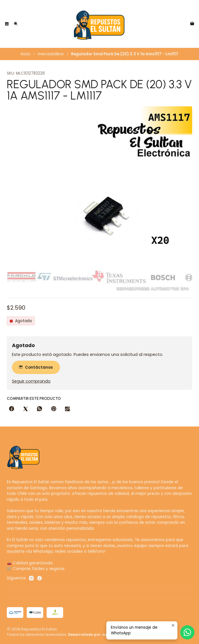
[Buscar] (15, 24)
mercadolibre (51, 54)
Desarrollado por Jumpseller (96, 635)
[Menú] (7, 24)
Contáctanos (36, 367)
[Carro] (192, 24)
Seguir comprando (31, 381)
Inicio (26, 54)
